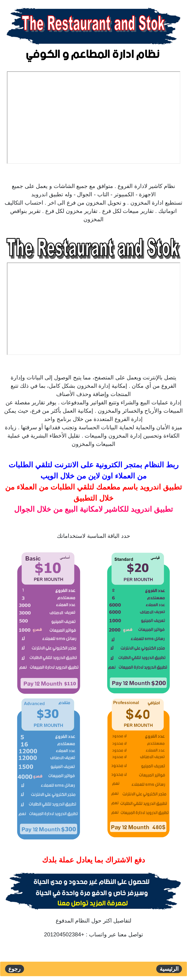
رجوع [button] (14, 969)
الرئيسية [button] (169, 969)
